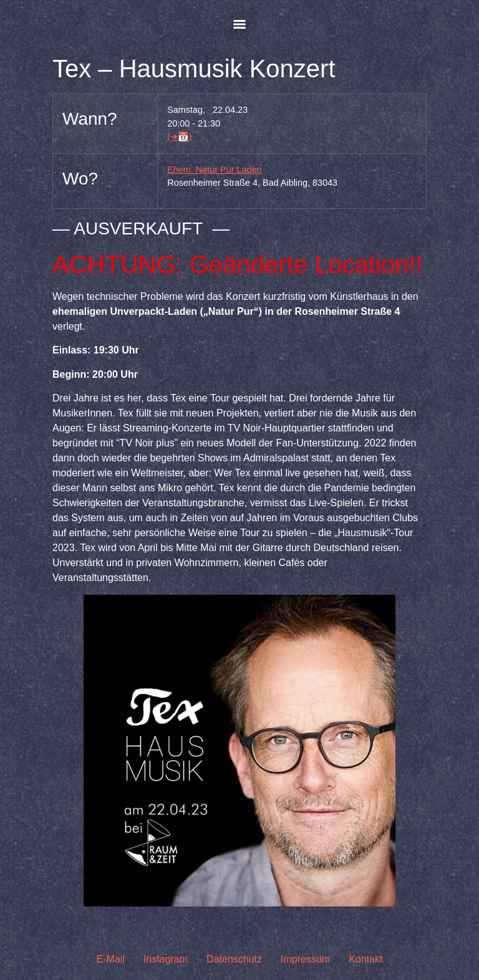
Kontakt (365, 959)
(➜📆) (180, 137)
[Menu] (239, 24)
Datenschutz (234, 959)
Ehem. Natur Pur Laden (214, 170)
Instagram (166, 959)
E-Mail (111, 959)
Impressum (305, 959)
